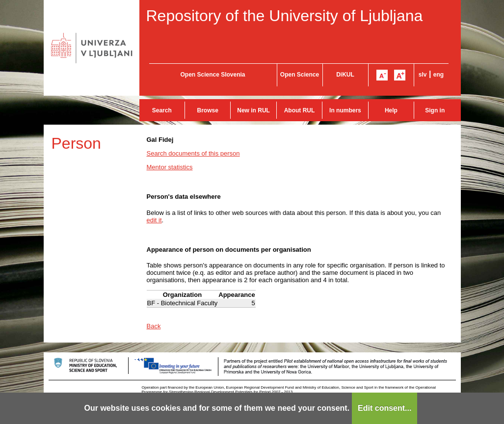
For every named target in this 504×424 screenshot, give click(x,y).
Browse (208, 110)
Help (391, 110)
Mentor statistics (170, 167)
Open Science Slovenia (212, 75)
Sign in (435, 110)
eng (438, 75)
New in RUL (253, 110)
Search (162, 110)
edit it (154, 220)
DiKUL (345, 75)
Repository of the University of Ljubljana (285, 16)
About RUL (300, 110)
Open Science (300, 75)
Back (154, 326)
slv (423, 75)
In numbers (345, 110)
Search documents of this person (193, 153)
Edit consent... (385, 408)
